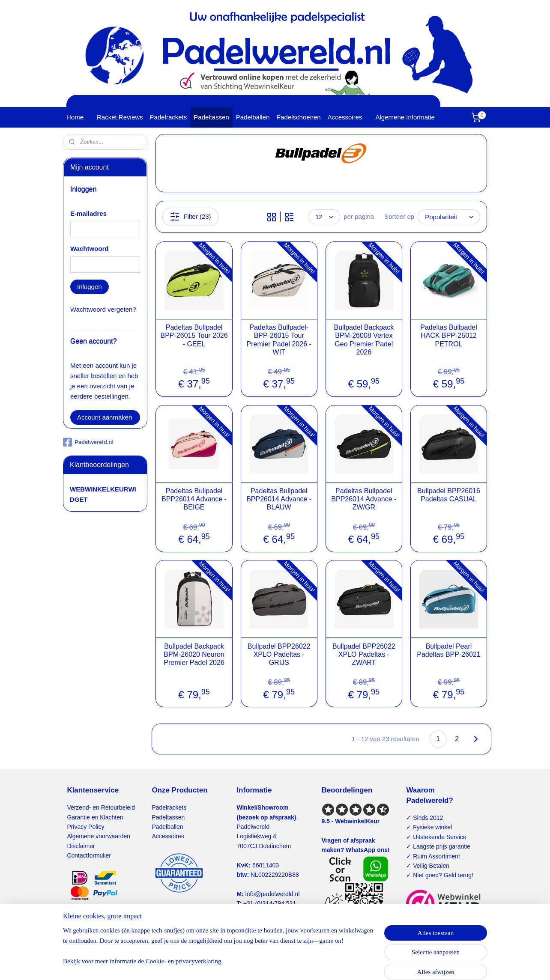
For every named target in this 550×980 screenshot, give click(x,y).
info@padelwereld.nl (273, 894)
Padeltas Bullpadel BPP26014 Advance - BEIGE (194, 499)
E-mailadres (88, 213)
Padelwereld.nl (88, 442)
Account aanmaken (105, 417)
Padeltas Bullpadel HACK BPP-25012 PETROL (449, 335)
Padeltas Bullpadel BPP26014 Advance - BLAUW (279, 499)
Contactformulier (89, 855)
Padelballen (253, 117)
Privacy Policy (85, 827)
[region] (218, 951)
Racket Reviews (120, 117)
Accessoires (345, 117)
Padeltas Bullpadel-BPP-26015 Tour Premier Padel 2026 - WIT (279, 340)
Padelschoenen (298, 117)
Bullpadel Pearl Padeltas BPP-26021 (449, 650)
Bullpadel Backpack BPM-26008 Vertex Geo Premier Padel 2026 (364, 340)
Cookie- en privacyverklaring (184, 961)
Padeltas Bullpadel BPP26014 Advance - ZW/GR (364, 499)
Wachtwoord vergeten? (103, 309)
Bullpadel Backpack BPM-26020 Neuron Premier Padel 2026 (194, 654)
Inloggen (90, 287)
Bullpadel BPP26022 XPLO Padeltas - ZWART (364, 654)
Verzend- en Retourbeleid (101, 807)
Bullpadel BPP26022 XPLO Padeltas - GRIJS (279, 654)
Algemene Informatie (405, 117)
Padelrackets (169, 117)
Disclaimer (81, 846)
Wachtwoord (89, 249)
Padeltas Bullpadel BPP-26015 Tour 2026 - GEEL (194, 335)
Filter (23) (190, 217)
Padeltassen (211, 117)
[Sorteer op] (449, 217)
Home (75, 117)
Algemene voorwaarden (99, 836)
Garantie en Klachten (95, 817)
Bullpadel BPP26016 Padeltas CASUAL (449, 495)
